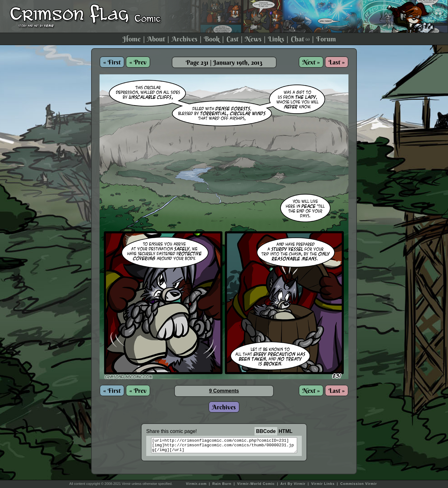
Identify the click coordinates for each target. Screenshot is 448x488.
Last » (337, 62)
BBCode (266, 431)
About (156, 39)
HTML (286, 431)
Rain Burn (222, 484)
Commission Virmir (359, 484)
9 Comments (224, 391)
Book (212, 39)
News (253, 39)
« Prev (138, 62)
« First (112, 62)
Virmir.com (196, 484)
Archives (184, 39)
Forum (326, 39)
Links (276, 39)
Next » (311, 62)
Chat (300, 39)
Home (132, 39)
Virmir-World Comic (256, 484)
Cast (232, 39)
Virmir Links (323, 484)
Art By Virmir (293, 484)
